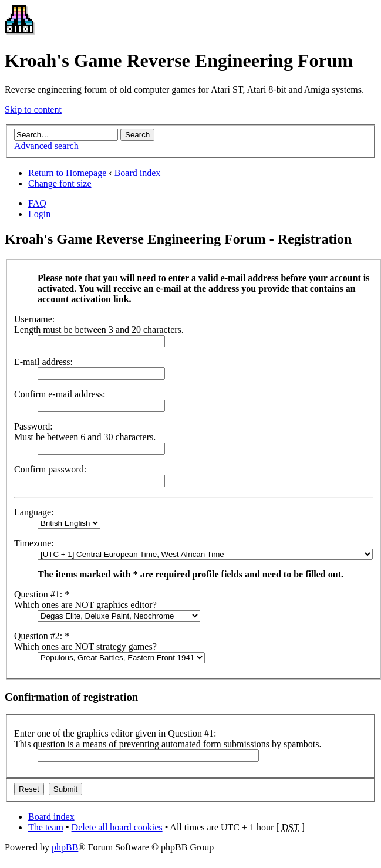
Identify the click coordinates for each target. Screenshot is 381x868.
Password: (33, 426)
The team (46, 827)
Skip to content (33, 109)
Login (39, 214)
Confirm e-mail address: (60, 394)
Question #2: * (42, 636)
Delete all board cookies (117, 827)
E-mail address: (43, 362)
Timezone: (34, 543)
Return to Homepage (67, 173)
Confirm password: (50, 469)
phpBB (65, 847)
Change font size (60, 183)
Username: (34, 319)
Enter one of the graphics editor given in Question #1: (115, 733)
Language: (34, 512)
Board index (138, 173)
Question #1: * (42, 594)
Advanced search (46, 146)
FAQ (37, 203)
